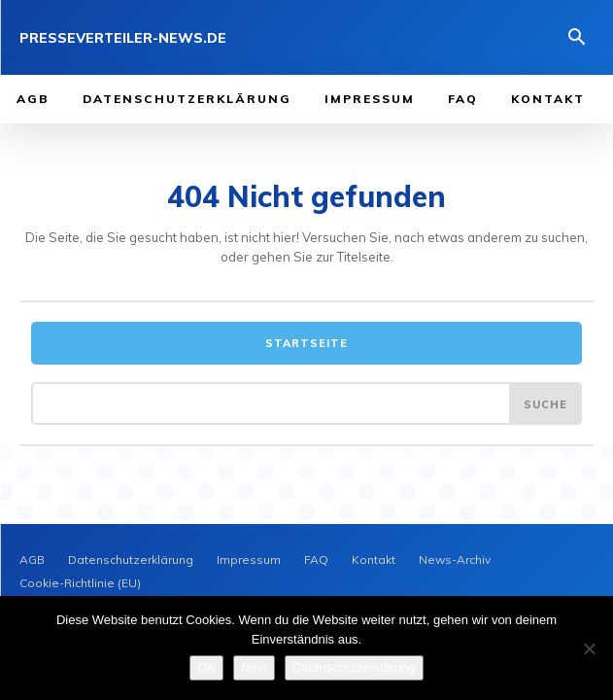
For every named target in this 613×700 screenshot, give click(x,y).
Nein (254, 667)
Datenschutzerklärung (354, 667)
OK (206, 667)
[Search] (545, 403)
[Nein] (589, 648)
